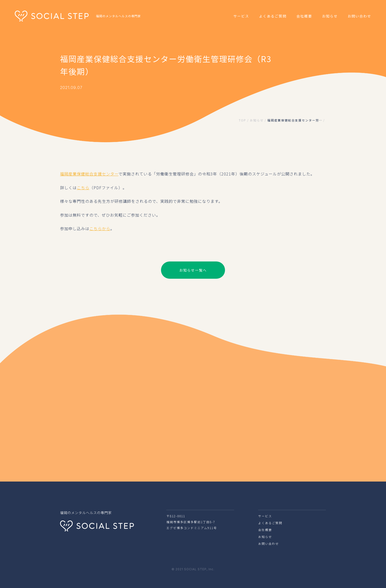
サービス (241, 16)
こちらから (100, 228)
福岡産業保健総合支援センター (89, 174)
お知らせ (330, 16)
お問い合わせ (359, 16)
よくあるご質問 (273, 16)
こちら (83, 188)
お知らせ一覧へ (193, 270)
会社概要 (304, 16)
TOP (242, 120)
